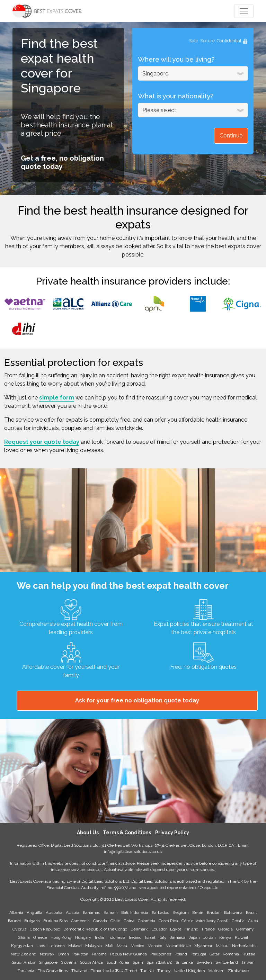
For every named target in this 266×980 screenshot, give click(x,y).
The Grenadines (53, 971)
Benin (198, 912)
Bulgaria (32, 921)
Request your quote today (42, 442)
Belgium (181, 912)
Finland (192, 929)
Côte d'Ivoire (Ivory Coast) (205, 921)
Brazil (251, 912)
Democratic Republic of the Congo (95, 929)
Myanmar (203, 946)
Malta (122, 946)
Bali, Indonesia (135, 912)
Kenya (225, 937)
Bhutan (214, 912)
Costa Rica (168, 921)
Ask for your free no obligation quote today (137, 700)
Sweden (204, 962)
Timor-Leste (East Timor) (114, 971)
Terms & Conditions (127, 833)
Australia (54, 912)
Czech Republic (45, 929)
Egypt (176, 929)
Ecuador (159, 929)
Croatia (238, 921)
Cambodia (80, 921)
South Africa (91, 962)
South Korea (118, 962)
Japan (194, 937)
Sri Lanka (184, 962)
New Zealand (24, 954)
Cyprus (19, 929)
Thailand (79, 971)
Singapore (48, 962)
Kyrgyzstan (22, 946)
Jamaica (178, 937)
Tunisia (147, 971)
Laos (41, 946)
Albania (16, 912)
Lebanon (57, 946)
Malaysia (94, 946)
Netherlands (244, 946)
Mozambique (178, 946)
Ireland (135, 937)
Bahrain (111, 912)
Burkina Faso (55, 921)
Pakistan (80, 954)
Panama (99, 954)
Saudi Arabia (24, 962)
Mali (109, 946)
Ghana (24, 937)
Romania (231, 954)
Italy (163, 937)
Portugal (198, 954)
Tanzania (26, 971)
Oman (63, 954)
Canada (100, 921)
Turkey (164, 971)
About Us (88, 833)
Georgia (225, 929)
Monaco (155, 946)
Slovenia (69, 962)
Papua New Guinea (128, 954)
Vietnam (216, 971)
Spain (138, 962)
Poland (181, 954)
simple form (57, 398)
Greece (40, 937)
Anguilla (34, 912)
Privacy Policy (172, 833)
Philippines (161, 954)
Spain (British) (159, 962)
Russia (249, 954)
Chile (115, 921)
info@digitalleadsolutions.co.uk (133, 852)
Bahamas (91, 912)
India (99, 937)
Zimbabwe (238, 971)
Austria (73, 912)
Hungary (83, 937)
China (129, 921)
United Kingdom (190, 971)
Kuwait (242, 937)
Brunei (14, 921)
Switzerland (227, 962)
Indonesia (116, 937)
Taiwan (248, 962)
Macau (222, 946)
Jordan (210, 937)
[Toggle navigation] (244, 11)
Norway (47, 954)
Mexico (137, 946)
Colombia (147, 921)
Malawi (75, 946)
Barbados (160, 912)
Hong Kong (61, 937)
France (208, 929)
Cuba (253, 921)
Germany (245, 929)
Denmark (139, 929)
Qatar (214, 954)
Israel (150, 937)
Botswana (233, 912)
